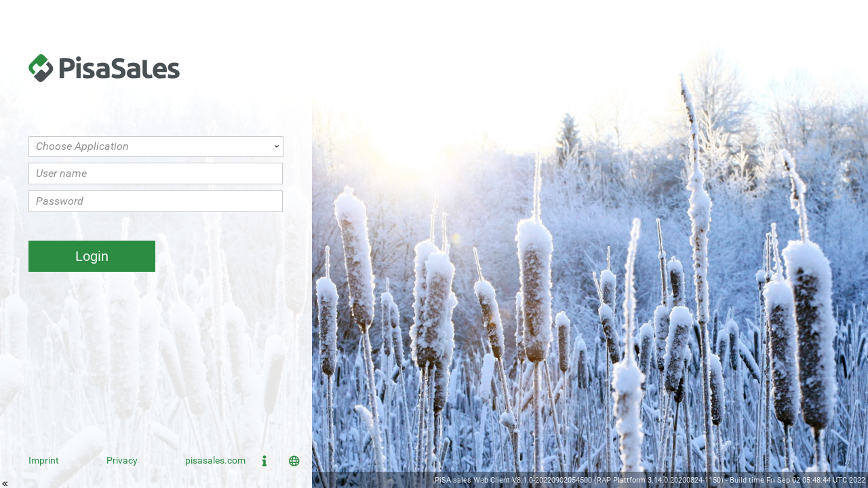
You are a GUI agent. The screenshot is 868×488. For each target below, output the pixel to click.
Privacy (122, 460)
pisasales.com (215, 460)
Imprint (44, 460)
